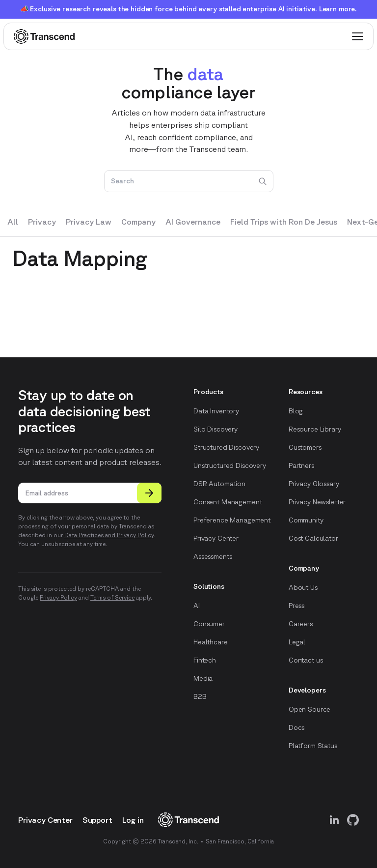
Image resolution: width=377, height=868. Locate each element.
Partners (301, 465)
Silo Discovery (215, 429)
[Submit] (149, 493)
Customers (305, 447)
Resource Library (315, 429)
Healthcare (211, 642)
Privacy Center (216, 538)
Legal (297, 642)
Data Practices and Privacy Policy (109, 535)
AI (197, 606)
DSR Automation (219, 484)
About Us (303, 587)
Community (306, 520)
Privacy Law (89, 222)
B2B (200, 696)
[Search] (189, 181)
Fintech (205, 660)
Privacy (42, 222)
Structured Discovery (226, 447)
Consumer (209, 624)
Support (97, 820)
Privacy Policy (58, 597)
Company (138, 222)
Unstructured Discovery (230, 465)
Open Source (310, 709)
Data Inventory (216, 411)
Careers (301, 624)
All (13, 222)
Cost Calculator (313, 538)
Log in (133, 820)
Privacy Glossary (314, 484)
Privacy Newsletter (317, 502)
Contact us (306, 660)
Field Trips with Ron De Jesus (284, 222)
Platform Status (313, 746)
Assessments (213, 556)
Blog (296, 411)
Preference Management (232, 520)
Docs (296, 727)
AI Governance (193, 222)
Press (296, 606)
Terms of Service (112, 597)
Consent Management (228, 502)
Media (203, 678)
